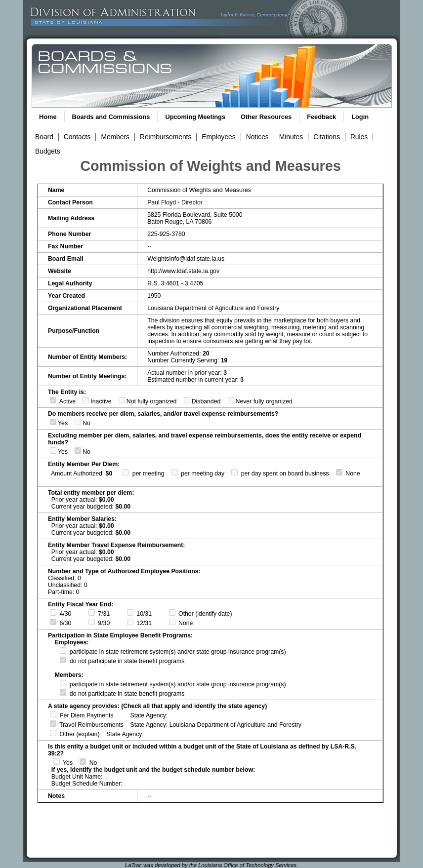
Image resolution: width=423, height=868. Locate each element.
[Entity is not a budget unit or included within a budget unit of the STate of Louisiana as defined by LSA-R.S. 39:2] (83, 762)
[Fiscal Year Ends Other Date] (172, 612)
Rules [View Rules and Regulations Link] (359, 137)
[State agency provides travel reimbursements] (53, 724)
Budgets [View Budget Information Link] (48, 151)
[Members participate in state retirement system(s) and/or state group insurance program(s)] (63, 683)
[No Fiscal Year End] (172, 622)
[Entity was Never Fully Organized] (231, 400)
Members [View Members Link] (115, 137)
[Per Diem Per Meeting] (126, 472)
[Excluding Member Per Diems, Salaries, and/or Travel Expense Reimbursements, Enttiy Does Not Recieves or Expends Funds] (78, 451)
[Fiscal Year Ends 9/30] (92, 622)
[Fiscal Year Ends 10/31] (130, 612)
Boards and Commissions (111, 117)
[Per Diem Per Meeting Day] (175, 472)
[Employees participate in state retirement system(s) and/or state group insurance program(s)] (63, 651)
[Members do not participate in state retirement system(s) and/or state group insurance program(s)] (63, 692)
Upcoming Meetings (195, 117)
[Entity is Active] (53, 400)
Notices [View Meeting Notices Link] (257, 137)
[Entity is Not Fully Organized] (122, 400)
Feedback (321, 117)
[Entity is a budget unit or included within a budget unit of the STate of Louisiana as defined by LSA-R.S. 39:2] (57, 762)
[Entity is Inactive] (86, 400)
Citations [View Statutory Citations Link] (327, 137)
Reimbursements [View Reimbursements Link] (166, 137)
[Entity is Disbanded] (187, 400)
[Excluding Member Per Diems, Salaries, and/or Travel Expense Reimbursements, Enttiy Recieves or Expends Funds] (53, 451)
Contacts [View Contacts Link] (77, 137)
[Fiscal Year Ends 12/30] (130, 622)
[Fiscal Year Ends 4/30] (53, 612)
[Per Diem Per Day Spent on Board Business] (234, 472)
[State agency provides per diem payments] (53, 714)
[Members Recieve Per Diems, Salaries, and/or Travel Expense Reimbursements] (53, 422)
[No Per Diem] (339, 472)
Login (360, 117)
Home (48, 117)
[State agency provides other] (53, 733)
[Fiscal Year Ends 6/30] (53, 622)
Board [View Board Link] (44, 137)
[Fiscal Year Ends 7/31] (92, 612)
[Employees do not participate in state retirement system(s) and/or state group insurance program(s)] (63, 660)
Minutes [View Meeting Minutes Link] (291, 137)
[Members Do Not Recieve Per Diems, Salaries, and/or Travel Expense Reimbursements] (78, 422)
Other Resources (266, 117)
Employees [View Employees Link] (218, 137)
